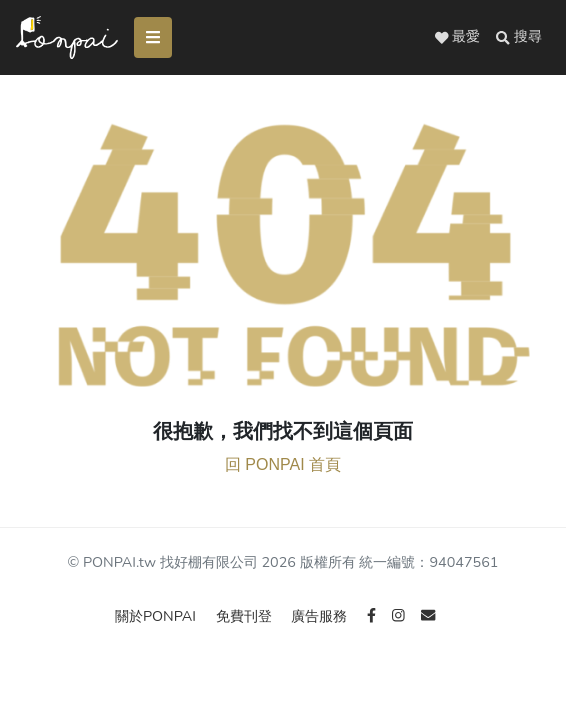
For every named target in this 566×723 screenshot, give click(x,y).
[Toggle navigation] (153, 37)
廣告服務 (321, 616)
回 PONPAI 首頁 (283, 464)
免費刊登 (246, 616)
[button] (519, 37)
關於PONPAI (157, 616)
